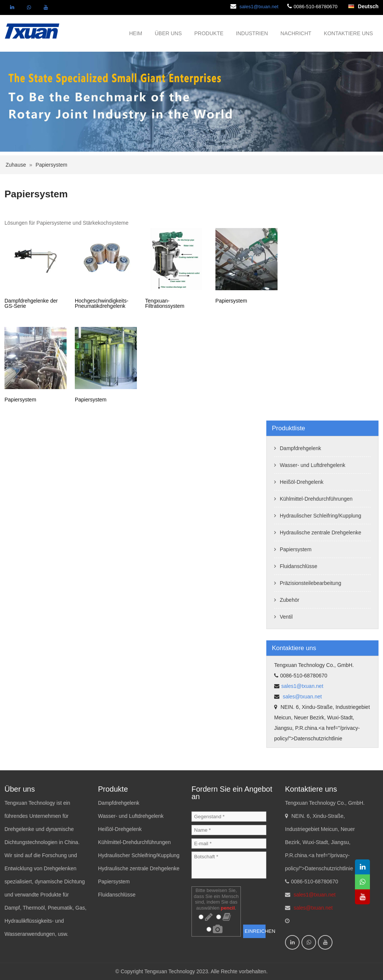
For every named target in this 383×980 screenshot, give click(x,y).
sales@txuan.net (301, 697)
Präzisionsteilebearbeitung (310, 583)
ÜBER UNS (168, 33)
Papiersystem (51, 165)
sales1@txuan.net (259, 7)
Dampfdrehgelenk (301, 448)
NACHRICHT (296, 33)
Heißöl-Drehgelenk (302, 482)
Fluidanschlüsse (298, 566)
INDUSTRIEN (252, 33)
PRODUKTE (209, 33)
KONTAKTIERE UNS (348, 33)
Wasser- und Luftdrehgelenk (312, 465)
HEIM (136, 33)
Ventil (286, 617)
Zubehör (289, 600)
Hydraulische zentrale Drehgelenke (321, 533)
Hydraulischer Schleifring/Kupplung (321, 516)
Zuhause (16, 165)
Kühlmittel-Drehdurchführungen (316, 499)
